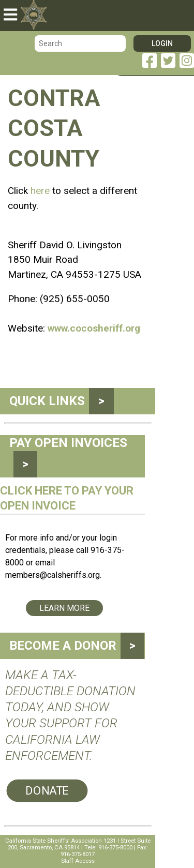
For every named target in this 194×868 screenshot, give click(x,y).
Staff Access (78, 861)
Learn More (64, 608)
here (40, 191)
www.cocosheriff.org (94, 328)
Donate (47, 791)
